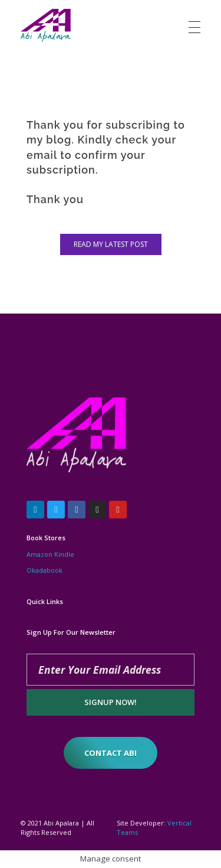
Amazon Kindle (50, 554)
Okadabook (44, 570)
